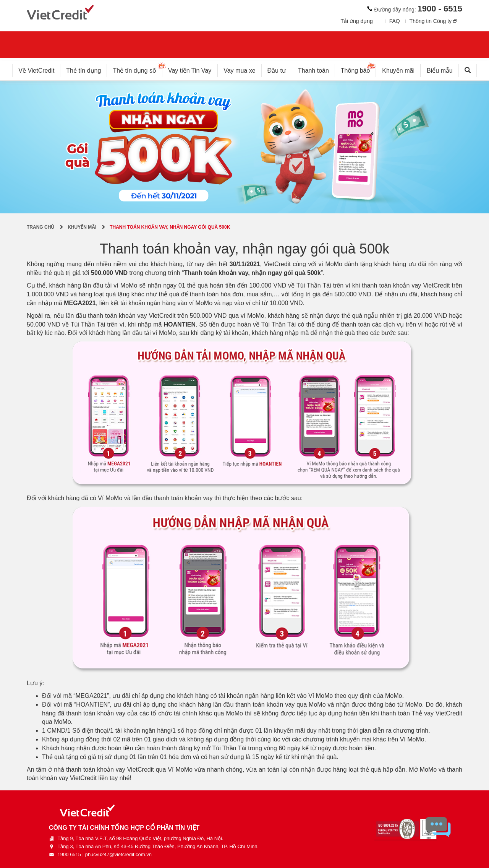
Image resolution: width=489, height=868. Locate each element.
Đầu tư (277, 71)
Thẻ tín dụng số (137, 69)
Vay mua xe (239, 71)
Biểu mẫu (440, 71)
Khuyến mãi (398, 71)
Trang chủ (40, 227)
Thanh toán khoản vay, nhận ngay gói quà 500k (170, 227)
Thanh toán (313, 71)
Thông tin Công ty (431, 21)
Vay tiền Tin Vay (193, 69)
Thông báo (359, 69)
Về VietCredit (36, 71)
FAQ (395, 21)
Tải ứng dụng (356, 21)
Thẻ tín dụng (83, 71)
